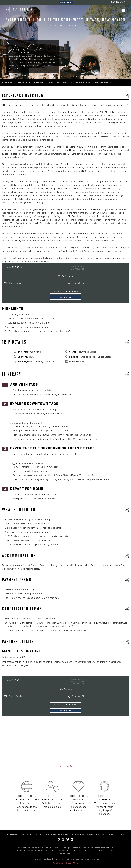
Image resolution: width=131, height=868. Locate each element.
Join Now (66, 3)
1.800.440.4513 (117, 2)
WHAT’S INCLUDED (58, 83)
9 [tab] (73, 77)
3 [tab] (56, 77)
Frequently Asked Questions (82, 834)
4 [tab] (59, 77)
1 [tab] (50, 77)
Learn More (72, 863)
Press (53, 834)
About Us (33, 834)
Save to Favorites (16, 283)
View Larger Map (65, 766)
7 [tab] (68, 77)
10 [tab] (76, 77)
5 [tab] (62, 77)
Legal (103, 834)
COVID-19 (120, 834)
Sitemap (110, 834)
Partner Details (104, 83)
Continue (58, 863)
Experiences (12, 834)
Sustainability (63, 834)
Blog (97, 834)
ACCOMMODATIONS (81, 83)
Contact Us (23, 834)
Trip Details (23, 83)
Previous (8, 42)
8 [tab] (70, 77)
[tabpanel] (65, 42)
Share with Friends (80, 283)
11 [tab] (79, 77)
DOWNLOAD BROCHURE (66, 292)
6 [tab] (65, 77)
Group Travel (44, 834)
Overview (7, 83)
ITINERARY (39, 83)
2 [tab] (53, 77)
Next (123, 42)
